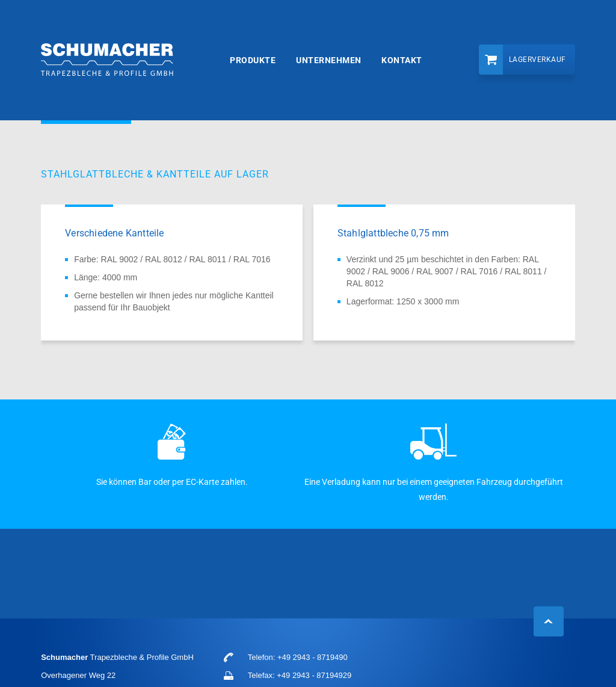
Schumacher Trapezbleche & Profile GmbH (107, 60)
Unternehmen (329, 60)
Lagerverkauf (537, 60)
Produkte (253, 60)
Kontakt (402, 60)
